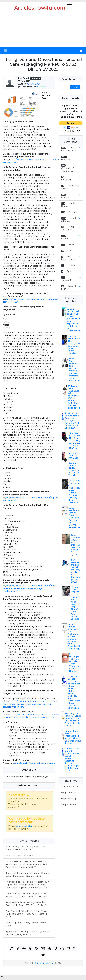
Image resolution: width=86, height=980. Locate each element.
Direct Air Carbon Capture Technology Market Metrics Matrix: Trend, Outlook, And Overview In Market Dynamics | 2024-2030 (74, 692)
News (72, 245)
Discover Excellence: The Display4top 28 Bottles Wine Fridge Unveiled (74, 345)
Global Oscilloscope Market (19, 856)
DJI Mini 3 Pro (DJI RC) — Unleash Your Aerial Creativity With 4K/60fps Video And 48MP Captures (76, 603)
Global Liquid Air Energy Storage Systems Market (27, 924)
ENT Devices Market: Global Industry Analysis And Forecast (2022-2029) (76, 571)
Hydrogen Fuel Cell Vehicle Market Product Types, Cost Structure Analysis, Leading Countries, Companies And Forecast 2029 (27, 885)
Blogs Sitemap (69, 793)
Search (75, 87)
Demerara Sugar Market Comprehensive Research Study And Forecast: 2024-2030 (27, 895)
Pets (70, 251)
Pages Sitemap (69, 799)
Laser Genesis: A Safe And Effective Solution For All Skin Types (76, 545)
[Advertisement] (43, 30)
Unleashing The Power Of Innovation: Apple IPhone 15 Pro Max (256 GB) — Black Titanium (74, 492)
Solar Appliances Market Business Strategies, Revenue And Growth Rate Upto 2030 (75, 519)
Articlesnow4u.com (45, 963)
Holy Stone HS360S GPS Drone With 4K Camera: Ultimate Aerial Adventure (75, 370)
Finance (65, 197)
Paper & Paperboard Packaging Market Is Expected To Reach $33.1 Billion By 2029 (27, 904)
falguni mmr (33, 84)
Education (66, 180)
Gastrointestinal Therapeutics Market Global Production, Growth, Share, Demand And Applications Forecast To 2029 (28, 864)
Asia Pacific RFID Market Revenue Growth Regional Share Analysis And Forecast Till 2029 (27, 914)
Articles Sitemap (70, 787)
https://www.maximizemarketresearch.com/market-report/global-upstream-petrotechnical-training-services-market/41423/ (33, 704)
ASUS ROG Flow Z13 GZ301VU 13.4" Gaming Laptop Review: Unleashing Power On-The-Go (74, 464)
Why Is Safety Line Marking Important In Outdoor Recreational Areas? (26, 848)
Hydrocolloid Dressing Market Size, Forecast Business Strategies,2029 (28, 933)
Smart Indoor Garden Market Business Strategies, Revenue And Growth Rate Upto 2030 (73, 421)
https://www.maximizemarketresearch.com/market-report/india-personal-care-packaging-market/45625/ (31, 588)
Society (71, 265)
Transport (66, 280)
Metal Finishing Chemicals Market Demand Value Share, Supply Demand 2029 (28, 874)
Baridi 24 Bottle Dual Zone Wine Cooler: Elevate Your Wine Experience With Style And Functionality (74, 320)
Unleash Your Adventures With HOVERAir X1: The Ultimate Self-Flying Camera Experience (74, 397)
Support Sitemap (70, 805)
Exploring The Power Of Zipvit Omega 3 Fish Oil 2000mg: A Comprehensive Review (73, 720)
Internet (65, 239)
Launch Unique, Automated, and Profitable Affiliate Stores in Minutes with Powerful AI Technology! (74, 636)
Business (41, 87)
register (28, 826)
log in (18, 826)
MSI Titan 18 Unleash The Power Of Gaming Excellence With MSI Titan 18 (75, 441)
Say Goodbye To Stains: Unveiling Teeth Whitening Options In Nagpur (75, 663)
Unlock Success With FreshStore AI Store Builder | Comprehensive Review (73, 737)
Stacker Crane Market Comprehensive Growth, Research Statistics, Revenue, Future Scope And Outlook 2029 (73, 760)
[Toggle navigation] (6, 50)
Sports (70, 271)
